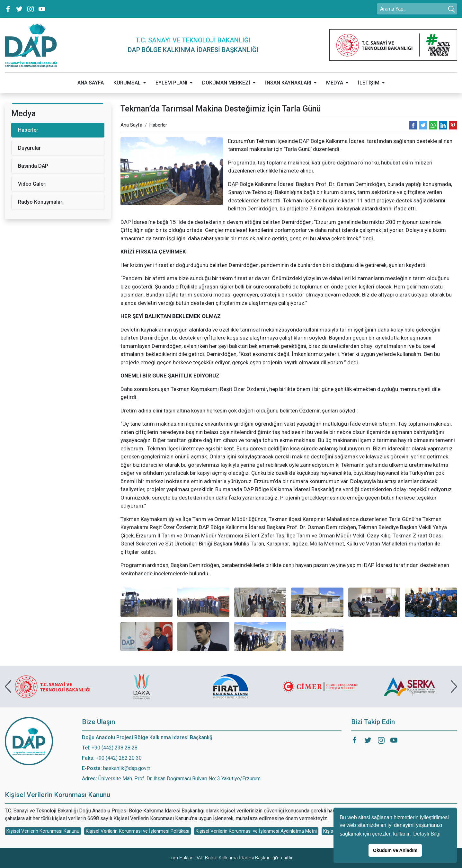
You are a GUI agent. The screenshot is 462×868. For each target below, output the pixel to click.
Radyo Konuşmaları (41, 202)
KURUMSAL (127, 83)
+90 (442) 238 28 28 (115, 748)
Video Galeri (32, 184)
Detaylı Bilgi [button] (427, 834)
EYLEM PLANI (171, 83)
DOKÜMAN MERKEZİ (226, 83)
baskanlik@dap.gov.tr (127, 768)
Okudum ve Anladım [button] (395, 850)
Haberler (158, 125)
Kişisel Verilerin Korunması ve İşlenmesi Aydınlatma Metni (256, 831)
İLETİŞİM (369, 83)
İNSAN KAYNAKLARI (288, 83)
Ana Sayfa (131, 125)
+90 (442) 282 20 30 (119, 758)
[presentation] (8, 686)
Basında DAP (33, 166)
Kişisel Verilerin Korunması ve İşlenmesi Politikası (138, 831)
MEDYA (335, 83)
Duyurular (29, 148)
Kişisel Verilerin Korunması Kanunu (43, 831)
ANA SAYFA (91, 83)
